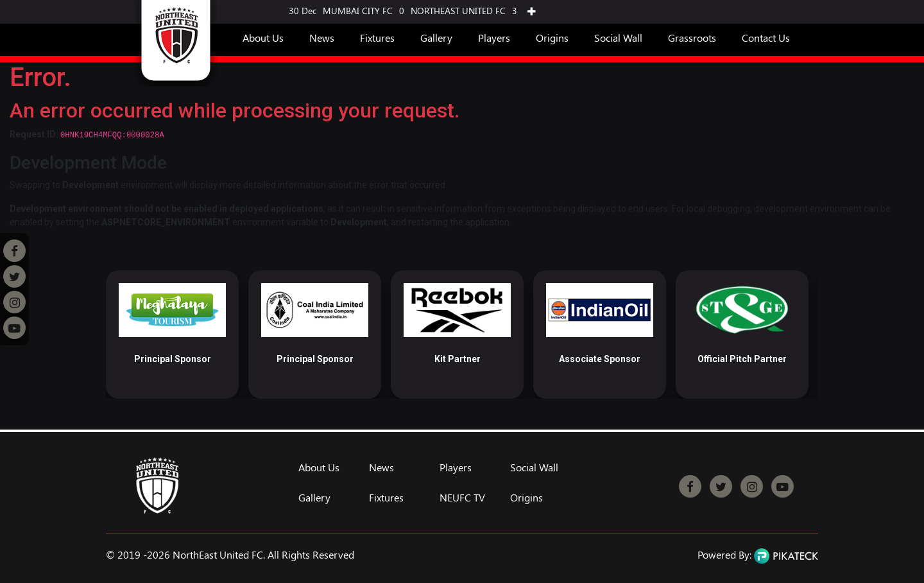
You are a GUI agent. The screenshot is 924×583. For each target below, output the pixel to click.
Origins (552, 38)
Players (494, 38)
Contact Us (766, 38)
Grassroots (692, 38)
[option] (172, 335)
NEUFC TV (462, 498)
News (322, 38)
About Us (263, 38)
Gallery (436, 38)
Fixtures (377, 38)
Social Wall (618, 38)
